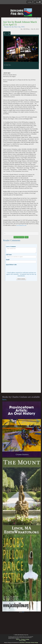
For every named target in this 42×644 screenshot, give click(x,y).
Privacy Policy (23, 641)
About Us (18, 639)
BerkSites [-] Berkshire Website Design (29, 643)
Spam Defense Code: (11, 265)
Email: (8, 260)
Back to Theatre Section (19, 237)
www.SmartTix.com (21, 225)
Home (38, 2)
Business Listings (25, 639)
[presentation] (18, 268)
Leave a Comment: (11, 247)
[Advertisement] (21, 338)
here (4, 399)
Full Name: (9, 255)
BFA (23, 612)
